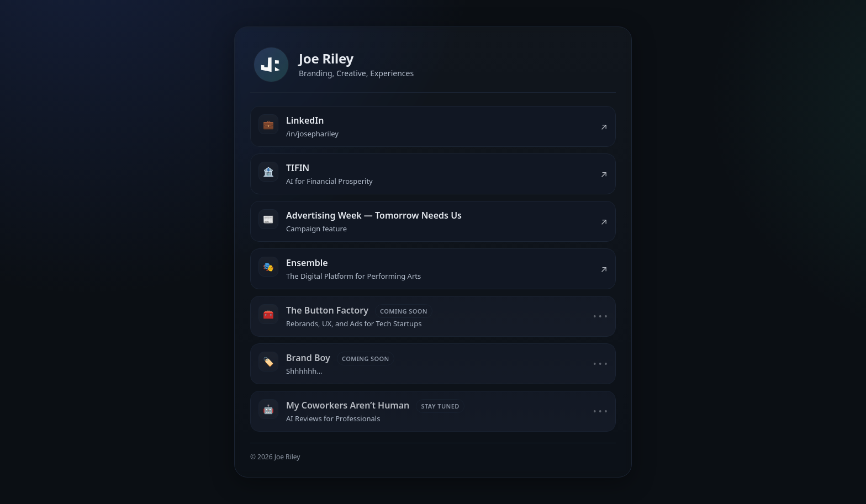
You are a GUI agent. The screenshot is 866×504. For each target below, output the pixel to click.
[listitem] (433, 126)
